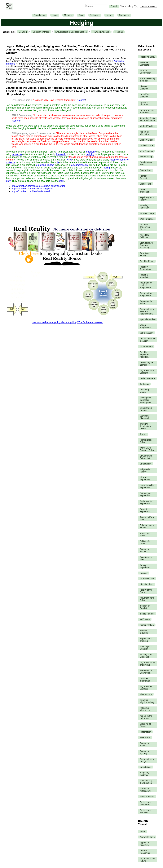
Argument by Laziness (146, 688)
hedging (90, 154)
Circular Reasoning (145, 852)
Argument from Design (147, 760)
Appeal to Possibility (144, 844)
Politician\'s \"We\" (145, 542)
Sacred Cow (145, 170)
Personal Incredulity (145, 276)
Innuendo (61, 154)
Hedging (119, 32)
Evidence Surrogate (144, 64)
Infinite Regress (147, 614)
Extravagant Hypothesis (145, 494)
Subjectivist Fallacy (145, 471)
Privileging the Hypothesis (146, 502)
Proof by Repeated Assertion (144, 354)
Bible (81, 15)
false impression (79, 165)
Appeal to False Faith (147, 518)
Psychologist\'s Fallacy (147, 199)
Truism (143, 434)
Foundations (39, 15)
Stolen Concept (147, 213)
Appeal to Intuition (144, 744)
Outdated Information (145, 680)
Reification (145, 619)
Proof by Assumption (145, 268)
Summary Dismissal (144, 417)
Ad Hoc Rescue (147, 579)
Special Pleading (148, 319)
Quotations (124, 15)
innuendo (17, 154)
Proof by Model (147, 261)
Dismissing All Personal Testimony (146, 245)
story (8, 181)
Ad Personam (146, 347)
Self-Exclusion (146, 333)
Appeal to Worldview (145, 133)
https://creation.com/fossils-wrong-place (32, 189)
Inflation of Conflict (145, 607)
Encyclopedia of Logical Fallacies (71, 32)
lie (58, 162)
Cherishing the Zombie (147, 364)
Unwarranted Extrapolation (146, 457)
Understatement (147, 378)
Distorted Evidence (144, 88)
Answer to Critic (147, 837)
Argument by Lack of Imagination (146, 285)
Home (55, 15)
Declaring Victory (144, 391)
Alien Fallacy (146, 694)
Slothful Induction (144, 632)
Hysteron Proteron (144, 103)
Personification (147, 625)
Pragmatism (145, 732)
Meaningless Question (146, 648)
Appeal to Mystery (144, 752)
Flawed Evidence (101, 32)
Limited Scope (146, 145)
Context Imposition (145, 191)
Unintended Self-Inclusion (148, 340)
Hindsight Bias (146, 584)
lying (69, 160)
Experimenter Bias (146, 558)
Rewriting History (144, 254)
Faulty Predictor (147, 797)
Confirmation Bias (146, 163)
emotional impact (45, 165)
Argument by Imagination (146, 294)
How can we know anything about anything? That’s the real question (67, 322)
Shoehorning (146, 157)
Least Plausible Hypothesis (147, 486)
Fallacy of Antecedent (145, 790)
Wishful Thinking (147, 126)
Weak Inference (147, 219)
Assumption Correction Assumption (145, 400)
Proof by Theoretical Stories (145, 227)
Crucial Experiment (145, 566)
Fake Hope (145, 737)
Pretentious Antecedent (145, 803)
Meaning (68, 15)
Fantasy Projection (144, 177)
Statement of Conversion (146, 672)
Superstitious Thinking (146, 640)
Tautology (144, 384)
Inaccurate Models (145, 534)
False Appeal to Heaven (147, 526)
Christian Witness (41, 32)
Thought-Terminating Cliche (145, 426)
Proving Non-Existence (146, 656)
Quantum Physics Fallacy (147, 701)
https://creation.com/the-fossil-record (31, 191)
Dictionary (95, 15)
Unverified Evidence (144, 96)
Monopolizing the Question (146, 782)
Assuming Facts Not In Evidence (147, 119)
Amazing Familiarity (145, 207)
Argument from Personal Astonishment (147, 311)
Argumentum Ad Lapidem (147, 372)
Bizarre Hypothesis (145, 479)
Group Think (146, 184)
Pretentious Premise (145, 811)
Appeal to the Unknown (146, 717)
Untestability (145, 464)
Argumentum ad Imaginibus (147, 664)
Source (81, 100)
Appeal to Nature (144, 550)
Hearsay (144, 573)
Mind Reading (146, 151)
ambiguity (91, 152)
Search (114, 6)
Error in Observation (145, 72)
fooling (106, 168)
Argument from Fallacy (147, 599)
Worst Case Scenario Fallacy (147, 449)
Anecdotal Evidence (144, 236)
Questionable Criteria (146, 409)
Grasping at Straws (145, 725)
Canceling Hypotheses (145, 510)
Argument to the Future (147, 860)
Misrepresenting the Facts (147, 80)
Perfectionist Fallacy (146, 441)
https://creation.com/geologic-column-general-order (38, 186)
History (109, 15)
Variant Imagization (145, 326)
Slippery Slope (147, 140)
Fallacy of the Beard (146, 591)
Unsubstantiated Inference (147, 111)
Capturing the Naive (146, 302)
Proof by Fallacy (147, 57)
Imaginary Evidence (144, 774)
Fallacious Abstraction (145, 709)
